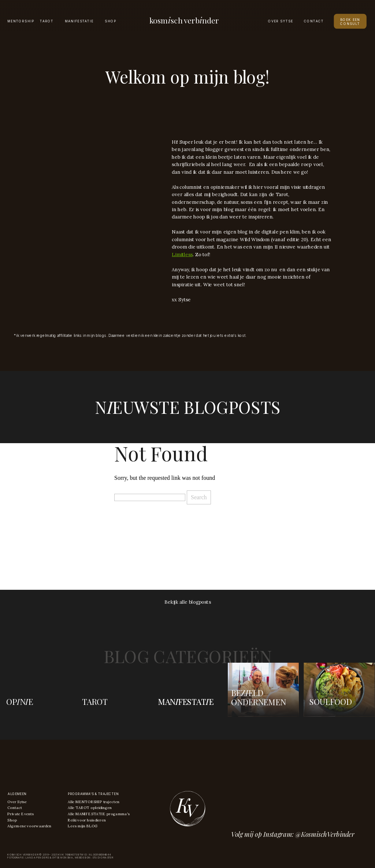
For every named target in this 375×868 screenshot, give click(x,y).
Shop (12, 820)
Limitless (182, 254)
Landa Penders (37, 858)
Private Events (20, 814)
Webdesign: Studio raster (94, 858)
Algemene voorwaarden (29, 826)
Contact (14, 808)
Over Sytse (17, 802)
